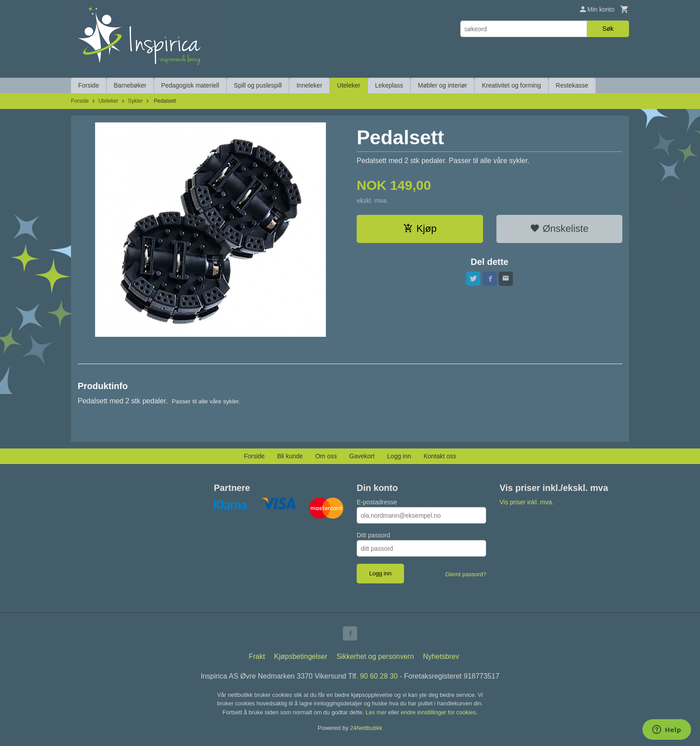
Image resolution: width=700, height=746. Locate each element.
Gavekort (362, 456)
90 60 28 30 (379, 676)
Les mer (377, 712)
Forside (89, 85)
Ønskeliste (559, 228)
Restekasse (572, 85)
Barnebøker (130, 85)
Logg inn (399, 456)
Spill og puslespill (258, 85)
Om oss (326, 456)
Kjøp (420, 228)
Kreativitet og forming (511, 85)
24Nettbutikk (366, 728)
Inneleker (309, 85)
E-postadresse (377, 502)
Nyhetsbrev (441, 656)
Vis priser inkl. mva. (527, 502)
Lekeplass (389, 85)
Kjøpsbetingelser (301, 656)
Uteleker (349, 85)
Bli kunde (290, 456)
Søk (608, 29)
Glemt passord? (466, 574)
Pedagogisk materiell (190, 85)
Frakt (257, 656)
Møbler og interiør (442, 85)
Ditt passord (373, 535)
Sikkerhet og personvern (375, 656)
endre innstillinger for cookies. (439, 712)
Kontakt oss (440, 456)
